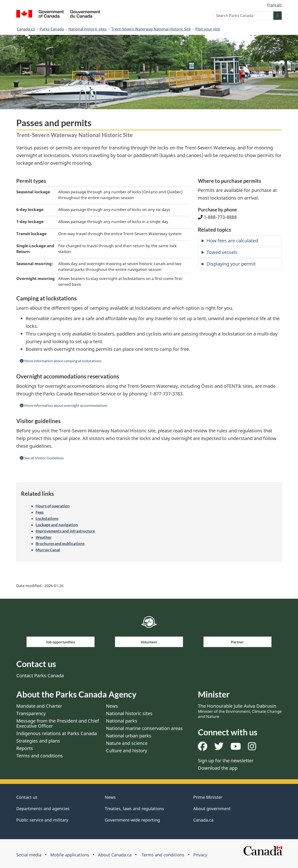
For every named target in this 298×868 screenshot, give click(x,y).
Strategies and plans (38, 741)
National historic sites (88, 29)
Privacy (200, 855)
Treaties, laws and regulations (134, 809)
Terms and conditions (40, 756)
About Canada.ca (115, 855)
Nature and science (127, 743)
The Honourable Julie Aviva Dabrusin (240, 711)
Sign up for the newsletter (226, 761)
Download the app (218, 768)
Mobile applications (70, 855)
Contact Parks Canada (40, 676)
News (112, 706)
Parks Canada (52, 29)
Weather (44, 537)
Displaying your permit (231, 264)
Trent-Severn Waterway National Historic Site (151, 29)
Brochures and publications (60, 544)
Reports (25, 748)
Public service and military (42, 820)
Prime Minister (208, 797)
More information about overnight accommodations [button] (64, 405)
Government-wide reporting (132, 820)
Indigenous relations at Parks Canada (57, 733)
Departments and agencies (43, 809)
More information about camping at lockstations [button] (61, 361)
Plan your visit (208, 29)
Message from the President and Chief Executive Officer (58, 723)
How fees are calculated (232, 241)
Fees (40, 512)
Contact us (27, 797)
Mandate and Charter (39, 706)
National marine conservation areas (144, 728)
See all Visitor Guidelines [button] (42, 458)
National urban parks (129, 736)
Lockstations (47, 518)
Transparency (31, 713)
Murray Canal (48, 550)
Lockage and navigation (57, 525)
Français (274, 5)
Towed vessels (222, 252)
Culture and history (127, 751)
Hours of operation (53, 506)
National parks (122, 721)
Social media (29, 855)
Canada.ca (26, 29)
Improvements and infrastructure (65, 531)
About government (212, 809)
